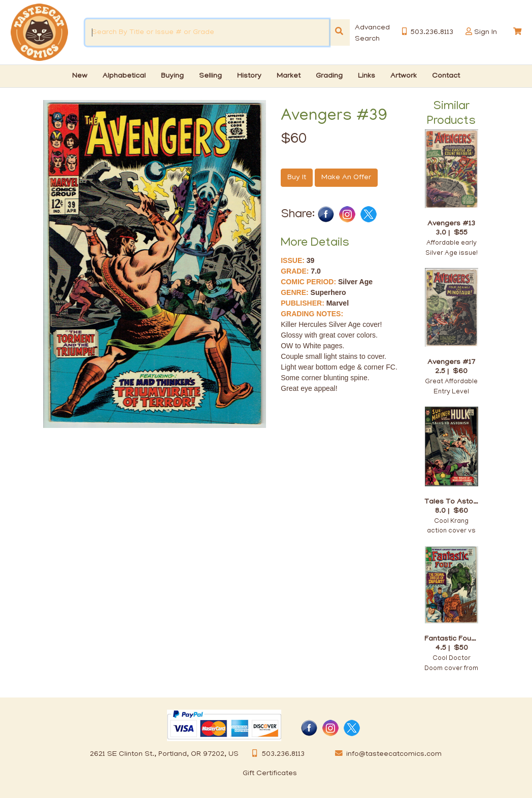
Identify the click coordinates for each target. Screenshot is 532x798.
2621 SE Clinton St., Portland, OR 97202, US (164, 754)
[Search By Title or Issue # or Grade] (207, 32)
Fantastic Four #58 (451, 639)
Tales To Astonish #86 (451, 502)
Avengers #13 (451, 224)
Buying (172, 76)
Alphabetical (124, 76)
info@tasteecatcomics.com (386, 754)
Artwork (404, 76)
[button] (469, 32)
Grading (329, 76)
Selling (210, 76)
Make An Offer (346, 178)
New (80, 76)
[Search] (339, 32)
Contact (446, 76)
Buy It (297, 178)
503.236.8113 (276, 754)
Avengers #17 (451, 362)
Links (367, 76)
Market (289, 76)
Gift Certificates (270, 774)
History (249, 76)
